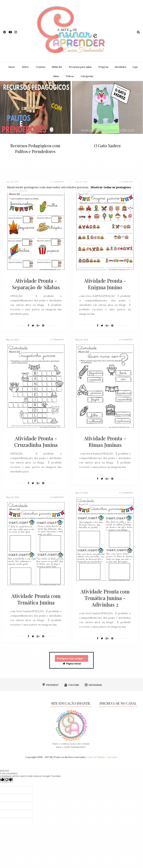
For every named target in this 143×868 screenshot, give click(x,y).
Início (12, 67)
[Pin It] (43, 329)
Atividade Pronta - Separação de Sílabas (36, 287)
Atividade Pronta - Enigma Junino (105, 287)
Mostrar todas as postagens (111, 187)
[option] (35, 121)
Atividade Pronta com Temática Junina (36, 602)
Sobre (25, 67)
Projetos (103, 67)
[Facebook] (28, 329)
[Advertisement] (24, 720)
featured (36, 139)
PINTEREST (51, 685)
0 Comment (49, 157)
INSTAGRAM (93, 685)
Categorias (87, 76)
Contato (41, 67)
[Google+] (38, 329)
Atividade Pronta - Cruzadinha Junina (36, 445)
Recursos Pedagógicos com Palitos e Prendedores (35, 148)
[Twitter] (33, 329)
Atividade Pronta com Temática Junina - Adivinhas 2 (105, 601)
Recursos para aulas (80, 67)
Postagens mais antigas (71, 658)
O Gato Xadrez (107, 146)
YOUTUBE (72, 685)
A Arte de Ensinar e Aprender (102, 757)
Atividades (120, 67)
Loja (135, 67)
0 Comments (57, 343)
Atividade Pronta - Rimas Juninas (105, 445)
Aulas (56, 76)
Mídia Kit (57, 67)
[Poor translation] (9, 780)
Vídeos (70, 76)
